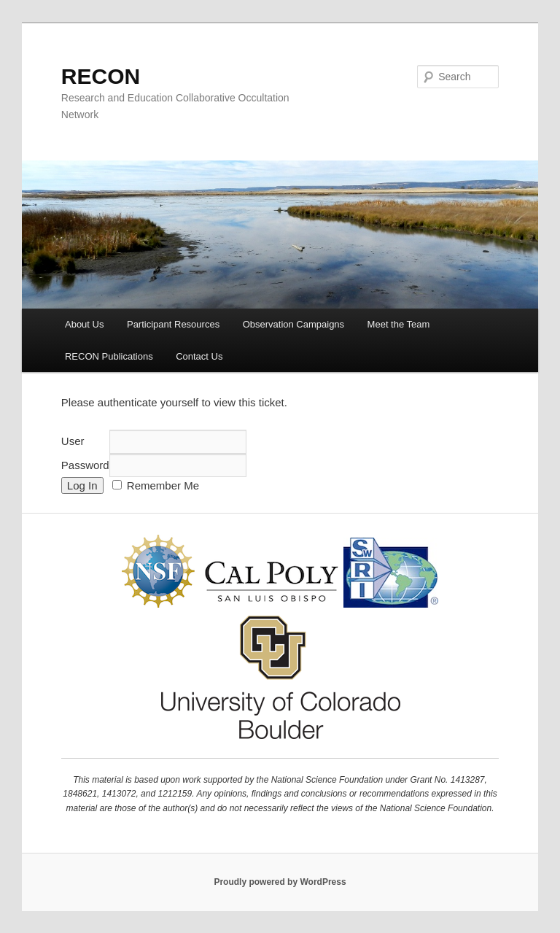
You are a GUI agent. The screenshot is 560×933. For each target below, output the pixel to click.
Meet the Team (399, 324)
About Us (84, 324)
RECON (101, 76)
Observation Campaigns (293, 324)
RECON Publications (109, 356)
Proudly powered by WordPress (280, 882)
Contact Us (199, 356)
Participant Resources (173, 324)
